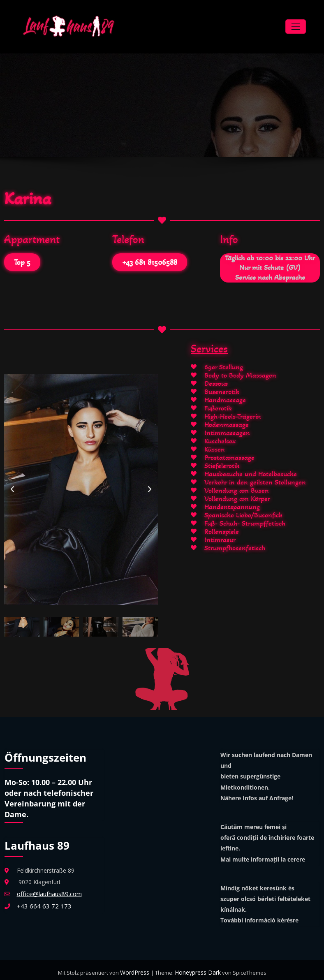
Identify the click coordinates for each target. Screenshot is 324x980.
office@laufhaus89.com (48, 889)
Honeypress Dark (197, 968)
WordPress (136, 968)
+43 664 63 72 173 (42, 900)
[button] (12, 485)
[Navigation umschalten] (295, 24)
